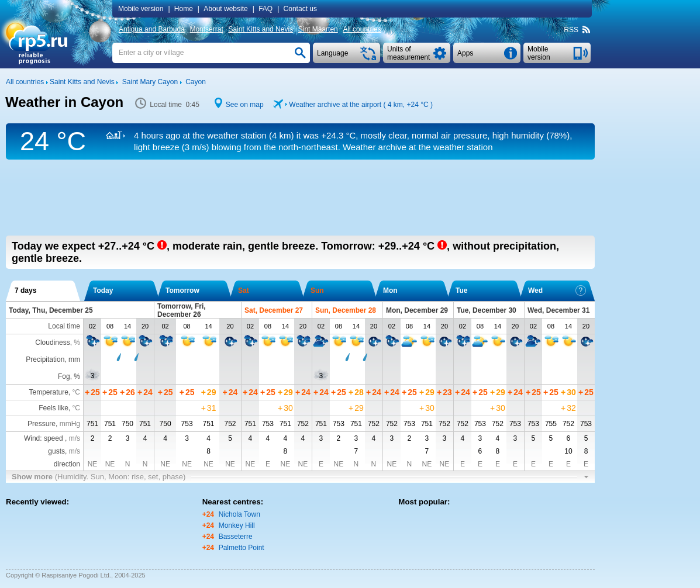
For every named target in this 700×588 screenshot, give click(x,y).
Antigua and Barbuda (152, 29)
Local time (64, 326)
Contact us (300, 9)
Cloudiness (52, 343)
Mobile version (141, 9)
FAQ (265, 9)
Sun (317, 290)
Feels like (54, 408)
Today (103, 290)
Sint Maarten (318, 29)
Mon (390, 290)
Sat (244, 290)
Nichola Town (239, 514)
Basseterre (236, 537)
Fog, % (69, 376)
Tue (461, 290)
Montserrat (206, 29)
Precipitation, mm (53, 359)
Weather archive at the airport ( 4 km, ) (361, 105)
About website (225, 9)
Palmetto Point (242, 548)
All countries (362, 29)
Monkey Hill (237, 525)
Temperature (48, 392)
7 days (25, 290)
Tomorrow (182, 290)
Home (184, 9)
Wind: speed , (52, 438)
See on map (245, 105)
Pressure (42, 424)
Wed (557, 290)
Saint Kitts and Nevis (261, 29)
